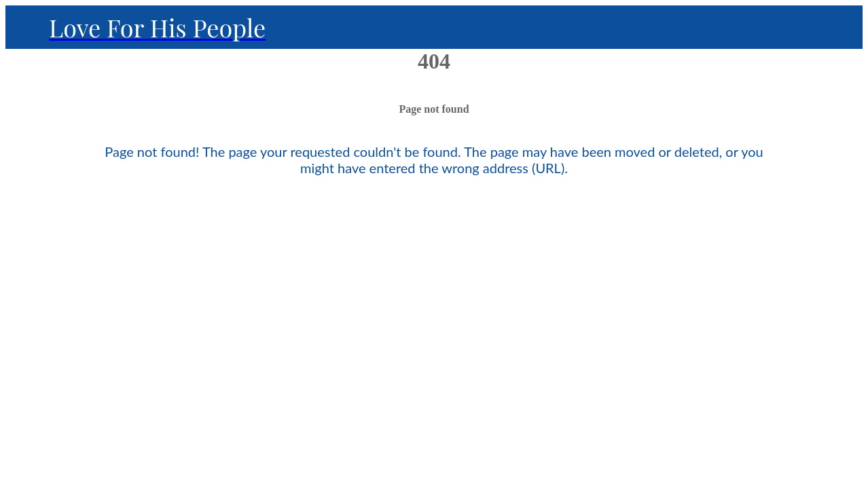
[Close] (27, 27)
